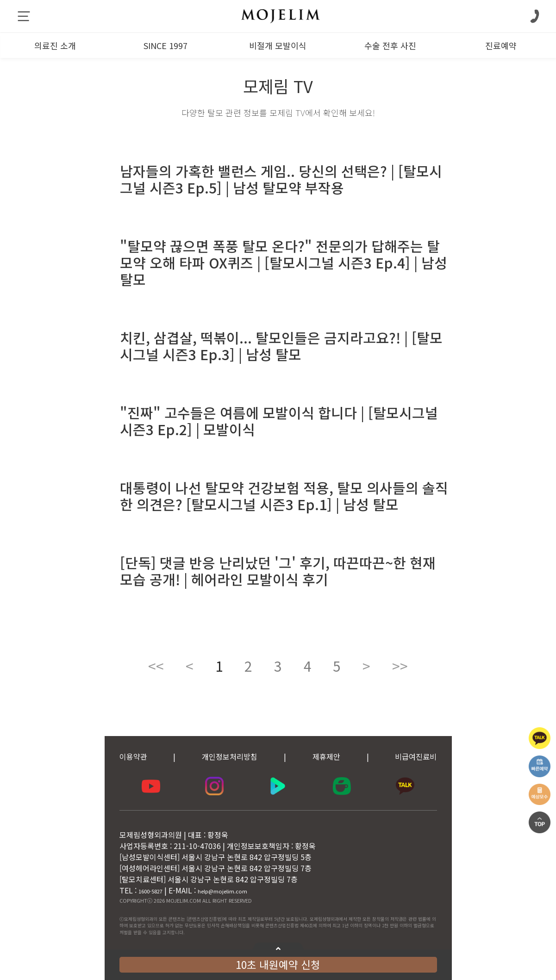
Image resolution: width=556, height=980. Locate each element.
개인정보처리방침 (230, 756)
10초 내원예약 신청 (278, 964)
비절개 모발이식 (278, 45)
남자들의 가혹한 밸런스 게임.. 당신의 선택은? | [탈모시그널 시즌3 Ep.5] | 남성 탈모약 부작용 (281, 179)
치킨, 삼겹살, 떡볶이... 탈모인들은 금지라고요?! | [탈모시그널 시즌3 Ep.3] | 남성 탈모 (281, 346)
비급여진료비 (416, 756)
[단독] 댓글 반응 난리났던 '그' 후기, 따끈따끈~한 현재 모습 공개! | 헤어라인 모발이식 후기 (278, 571)
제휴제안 (326, 756)
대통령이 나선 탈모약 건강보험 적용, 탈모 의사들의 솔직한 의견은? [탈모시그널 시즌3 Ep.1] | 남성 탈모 (284, 496)
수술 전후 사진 (390, 45)
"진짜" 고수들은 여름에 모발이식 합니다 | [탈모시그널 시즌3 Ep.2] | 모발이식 (279, 421)
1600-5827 (150, 891)
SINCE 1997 (166, 45)
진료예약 (501, 45)
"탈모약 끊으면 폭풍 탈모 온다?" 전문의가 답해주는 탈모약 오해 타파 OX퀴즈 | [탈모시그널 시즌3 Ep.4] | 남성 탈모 (284, 262)
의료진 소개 (55, 45)
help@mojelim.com (222, 891)
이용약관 (133, 756)
